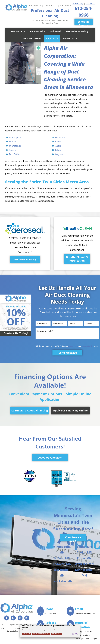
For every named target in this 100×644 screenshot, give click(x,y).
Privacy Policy (73, 346)
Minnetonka (15, 146)
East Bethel (15, 154)
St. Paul (13, 142)
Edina (58, 150)
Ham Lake (60, 137)
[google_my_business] (13, 618)
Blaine (58, 142)
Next (28, 316)
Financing (78, 3)
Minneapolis (15, 137)
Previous (4, 316)
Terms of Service (87, 346)
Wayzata (59, 154)
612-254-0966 (73, 308)
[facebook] (7, 618)
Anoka (58, 146)
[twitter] (20, 618)
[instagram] (27, 618)
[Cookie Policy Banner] (50, 631)
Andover (13, 150)
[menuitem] (18, 31)
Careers (90, 3)
